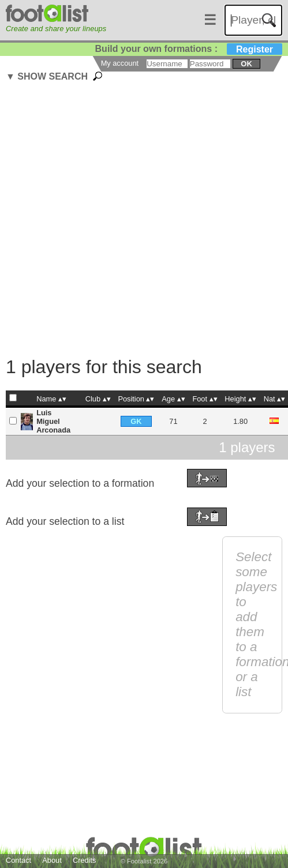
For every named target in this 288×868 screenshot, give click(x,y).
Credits (85, 860)
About (52, 860)
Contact (18, 860)
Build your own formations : (189, 49)
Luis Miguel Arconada (53, 421)
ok (246, 64)
